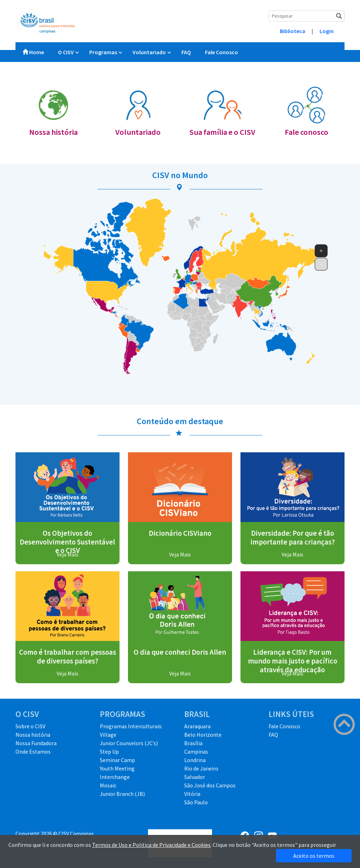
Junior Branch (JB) (122, 794)
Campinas (196, 751)
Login (327, 31)
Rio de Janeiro (201, 768)
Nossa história (33, 735)
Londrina (195, 760)
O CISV (66, 52)
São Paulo (196, 802)
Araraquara (197, 726)
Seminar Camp (117, 760)
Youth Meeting (117, 768)
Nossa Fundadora (36, 743)
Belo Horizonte (203, 735)
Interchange (115, 777)
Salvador (195, 777)
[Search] (307, 16)
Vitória (192, 794)
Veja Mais (67, 554)
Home (33, 52)
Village (108, 735)
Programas (103, 52)
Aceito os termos (314, 856)
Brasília (193, 743)
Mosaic (108, 785)
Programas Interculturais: (131, 726)
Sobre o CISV (30, 726)
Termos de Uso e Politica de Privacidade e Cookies (151, 845)
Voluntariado (149, 52)
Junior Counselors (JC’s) (129, 743)
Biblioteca (292, 31)
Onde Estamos (33, 751)
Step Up (109, 751)
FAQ (186, 52)
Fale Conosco (221, 52)
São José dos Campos (210, 785)
